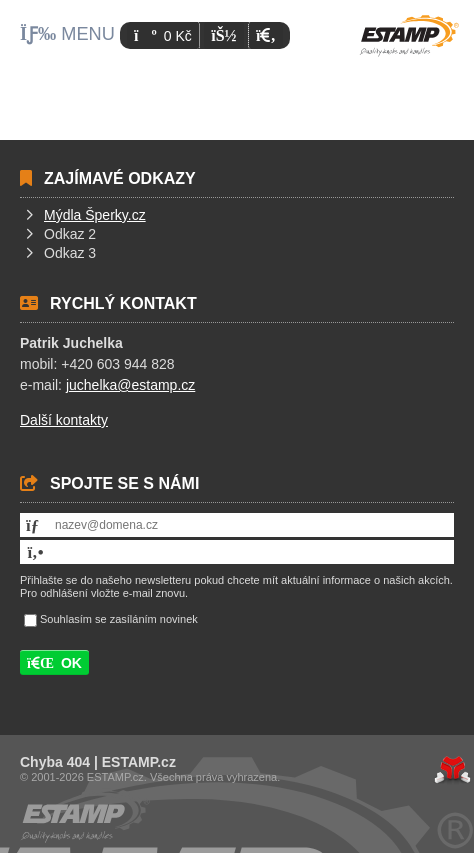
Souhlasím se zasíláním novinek (119, 620)
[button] (265, 35)
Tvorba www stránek (452, 770)
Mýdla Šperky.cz (95, 215)
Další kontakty (64, 420)
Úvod (409, 36)
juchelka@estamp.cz (130, 385)
